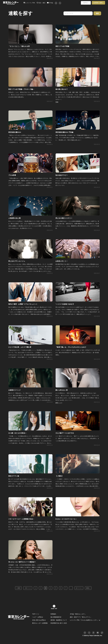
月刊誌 (50, 3)
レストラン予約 (29, 3)
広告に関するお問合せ (39, 620)
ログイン (86, 3)
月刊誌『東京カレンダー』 (78, 614)
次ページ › (79, 588)
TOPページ (36, 614)
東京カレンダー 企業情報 (40, 623)
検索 (97, 13)
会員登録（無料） (98, 3)
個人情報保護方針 (56, 617)
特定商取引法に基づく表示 (59, 623)
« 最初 (18, 588)
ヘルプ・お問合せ (38, 617)
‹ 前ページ (28, 588)
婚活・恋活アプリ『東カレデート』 (81, 617)
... (71, 588)
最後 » (88, 588)
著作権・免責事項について (59, 620)
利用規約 (53, 614)
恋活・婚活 (41, 3)
